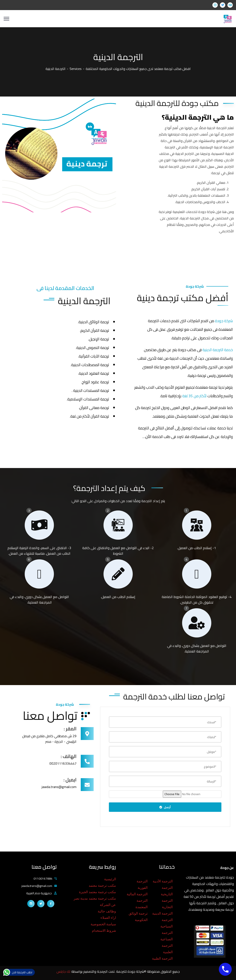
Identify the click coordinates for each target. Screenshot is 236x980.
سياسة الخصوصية (103, 924)
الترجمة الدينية (162, 913)
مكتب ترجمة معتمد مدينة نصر (95, 898)
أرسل (165, 807)
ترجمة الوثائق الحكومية (138, 917)
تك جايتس (64, 971)
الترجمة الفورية (142, 884)
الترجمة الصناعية (167, 936)
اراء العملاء (108, 918)
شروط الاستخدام (104, 931)
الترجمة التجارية (167, 904)
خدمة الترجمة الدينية (218, 350)
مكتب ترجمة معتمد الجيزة (97, 892)
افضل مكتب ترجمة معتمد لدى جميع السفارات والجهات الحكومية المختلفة (138, 69)
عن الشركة (108, 905)
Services (76, 69)
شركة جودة (224, 321)
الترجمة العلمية (167, 949)
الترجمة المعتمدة (142, 904)
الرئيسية (110, 879)
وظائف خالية (107, 911)
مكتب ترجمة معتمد (102, 886)
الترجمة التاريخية (167, 891)
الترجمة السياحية (167, 923)
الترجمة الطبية (162, 958)
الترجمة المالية (137, 894)
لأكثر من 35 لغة (194, 396)
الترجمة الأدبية (163, 881)
